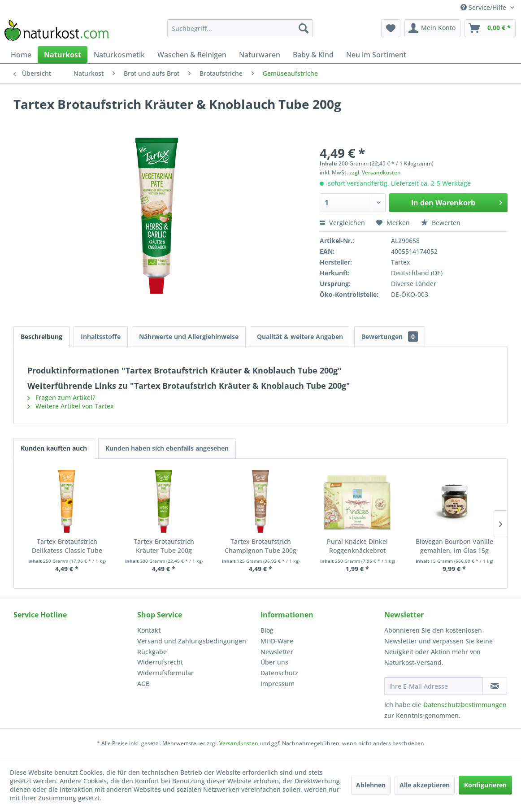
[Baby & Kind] (313, 55)
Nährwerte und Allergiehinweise (189, 337)
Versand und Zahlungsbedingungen (192, 641)
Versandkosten (239, 743)
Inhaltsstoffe (101, 337)
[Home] (21, 55)
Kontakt (149, 630)
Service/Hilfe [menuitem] (484, 7)
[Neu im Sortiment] (376, 55)
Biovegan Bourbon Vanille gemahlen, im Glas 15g (454, 546)
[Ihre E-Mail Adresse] (434, 686)
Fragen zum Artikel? (61, 397)
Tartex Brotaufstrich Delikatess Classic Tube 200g (67, 546)
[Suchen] (304, 28)
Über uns (274, 662)
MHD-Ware (277, 641)
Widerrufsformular (165, 673)
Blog (267, 630)
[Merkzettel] (391, 28)
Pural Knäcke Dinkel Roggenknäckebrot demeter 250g (357, 546)
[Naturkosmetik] (119, 55)
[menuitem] (240, 28)
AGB (143, 684)
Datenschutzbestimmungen (465, 705)
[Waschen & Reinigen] (192, 55)
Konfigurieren (485, 785)
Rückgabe (152, 652)
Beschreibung (41, 337)
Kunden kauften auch (54, 448)
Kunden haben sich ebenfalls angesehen (167, 448)
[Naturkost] (63, 55)
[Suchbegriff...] (240, 28)
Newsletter (277, 652)
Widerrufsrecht (160, 662)
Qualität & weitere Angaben (300, 337)
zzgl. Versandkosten (375, 172)
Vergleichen (342, 223)
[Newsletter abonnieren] (495, 686)
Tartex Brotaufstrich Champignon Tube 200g (260, 546)
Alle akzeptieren (425, 785)
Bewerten (441, 223)
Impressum (278, 684)
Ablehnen (371, 785)
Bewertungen (390, 337)
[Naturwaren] (260, 55)
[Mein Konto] (432, 28)
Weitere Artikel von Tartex (71, 406)
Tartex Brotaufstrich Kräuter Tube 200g (164, 546)
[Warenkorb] (490, 28)
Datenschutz (279, 673)
